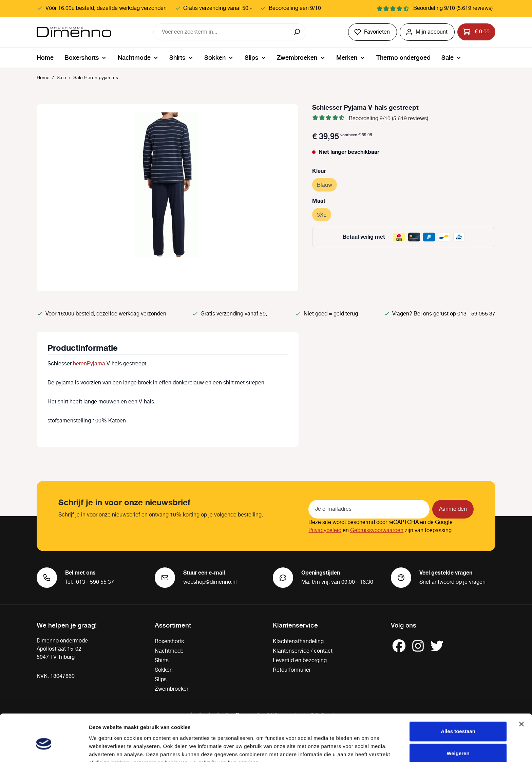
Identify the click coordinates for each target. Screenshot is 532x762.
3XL (324, 214)
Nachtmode (169, 651)
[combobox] (221, 32)
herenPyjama (90, 364)
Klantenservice (295, 625)
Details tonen (105, 749)
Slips (161, 680)
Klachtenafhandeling (298, 642)
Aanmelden (453, 509)
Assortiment (173, 625)
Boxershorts (169, 642)
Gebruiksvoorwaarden (377, 531)
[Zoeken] (297, 32)
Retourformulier (292, 670)
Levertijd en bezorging (300, 661)
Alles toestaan (458, 699)
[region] (168, 198)
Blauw (327, 184)
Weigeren (458, 721)
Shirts (162, 661)
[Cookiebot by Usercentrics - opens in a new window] (44, 749)
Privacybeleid (325, 531)
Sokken (164, 670)
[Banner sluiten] (521, 691)
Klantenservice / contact (303, 651)
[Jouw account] (427, 32)
